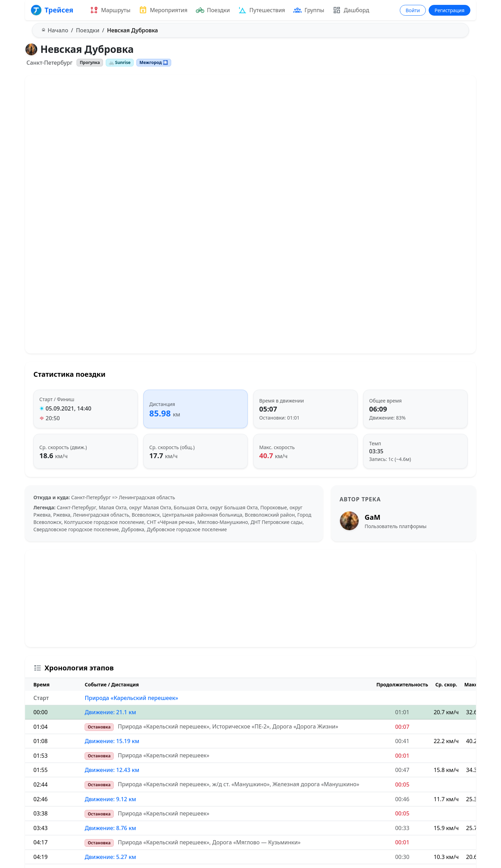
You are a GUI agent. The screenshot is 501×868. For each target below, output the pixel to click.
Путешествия (262, 10)
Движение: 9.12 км (110, 799)
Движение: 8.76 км (110, 828)
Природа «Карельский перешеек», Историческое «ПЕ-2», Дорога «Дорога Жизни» (228, 726)
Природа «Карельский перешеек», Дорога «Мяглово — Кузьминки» (209, 842)
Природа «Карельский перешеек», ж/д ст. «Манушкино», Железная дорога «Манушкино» (239, 784)
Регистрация (450, 10)
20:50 (53, 418)
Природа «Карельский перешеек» (131, 698)
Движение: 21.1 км (110, 712)
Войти (413, 10)
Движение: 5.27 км (110, 857)
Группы (309, 10)
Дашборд (351, 10)
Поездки (213, 10)
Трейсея (52, 10)
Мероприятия (163, 10)
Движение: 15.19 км (112, 741)
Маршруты (110, 10)
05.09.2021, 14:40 (68, 408)
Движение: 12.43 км (112, 770)
